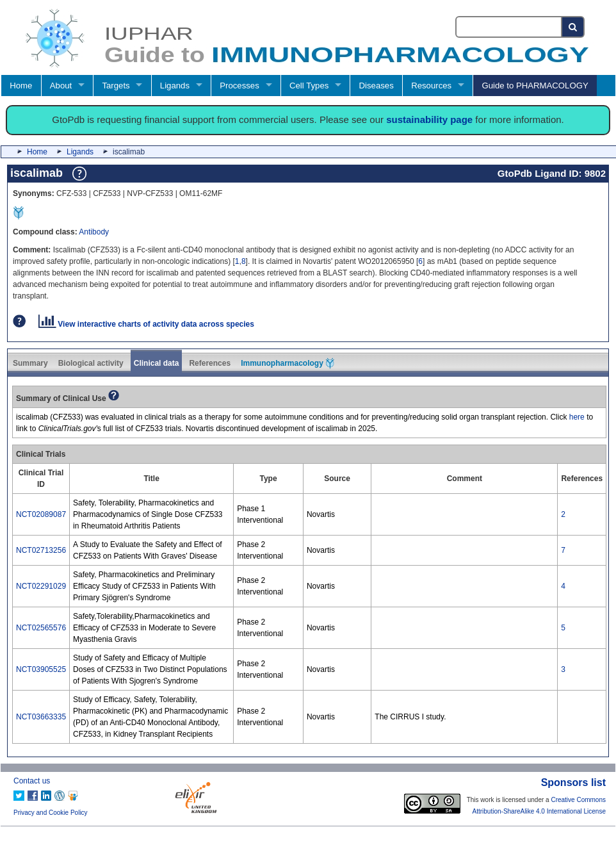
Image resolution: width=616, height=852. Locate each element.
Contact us (32, 781)
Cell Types (309, 86)
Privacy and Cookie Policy (51, 813)
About (61, 86)
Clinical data (157, 363)
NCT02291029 (41, 586)
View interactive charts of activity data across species (146, 324)
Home (21, 86)
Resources (431, 86)
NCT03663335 (41, 717)
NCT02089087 (41, 514)
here (577, 417)
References (210, 363)
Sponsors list (573, 782)
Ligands (175, 86)
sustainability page (429, 119)
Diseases (377, 86)
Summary (30, 363)
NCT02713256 (41, 550)
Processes (239, 86)
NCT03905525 (41, 669)
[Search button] (573, 27)
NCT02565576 (41, 628)
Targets (116, 86)
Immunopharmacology (288, 363)
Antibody (94, 232)
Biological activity (91, 363)
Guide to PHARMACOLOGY (535, 86)
